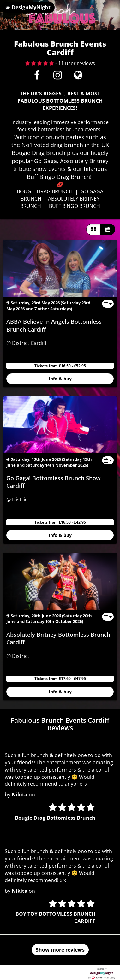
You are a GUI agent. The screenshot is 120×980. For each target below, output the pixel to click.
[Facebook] (37, 77)
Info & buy (60, 379)
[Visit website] (78, 77)
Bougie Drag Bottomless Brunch (55, 818)
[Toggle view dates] (108, 304)
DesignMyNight (28, 7)
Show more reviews (60, 950)
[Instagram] (58, 77)
